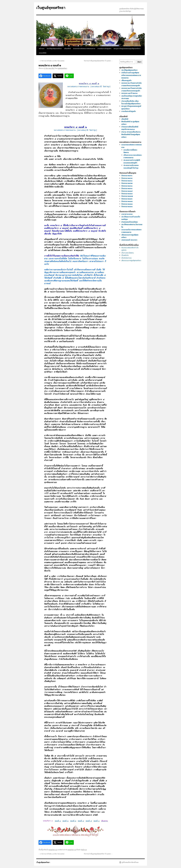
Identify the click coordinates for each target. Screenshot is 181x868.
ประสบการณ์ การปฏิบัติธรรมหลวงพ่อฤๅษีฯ (132, 161)
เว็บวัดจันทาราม (126, 258)
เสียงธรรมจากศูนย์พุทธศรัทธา (131, 261)
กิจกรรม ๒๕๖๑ (127, 186)
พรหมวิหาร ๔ (53, 850)
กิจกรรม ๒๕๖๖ (127, 176)
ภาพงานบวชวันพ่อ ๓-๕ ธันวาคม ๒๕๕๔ (51, 61)
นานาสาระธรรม (127, 214)
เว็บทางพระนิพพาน (128, 253)
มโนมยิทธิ (67, 49)
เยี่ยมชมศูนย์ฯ (126, 81)
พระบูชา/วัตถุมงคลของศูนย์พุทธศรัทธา (127, 49)
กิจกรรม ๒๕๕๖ (127, 199)
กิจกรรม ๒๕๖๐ (127, 188)
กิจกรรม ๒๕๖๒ (127, 183)
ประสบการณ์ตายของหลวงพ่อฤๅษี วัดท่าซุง (131, 167)
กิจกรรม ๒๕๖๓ (127, 181)
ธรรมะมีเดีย (43, 53)
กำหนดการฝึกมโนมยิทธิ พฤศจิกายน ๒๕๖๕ (130, 128)
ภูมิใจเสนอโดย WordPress (130, 862)
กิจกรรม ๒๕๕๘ (127, 194)
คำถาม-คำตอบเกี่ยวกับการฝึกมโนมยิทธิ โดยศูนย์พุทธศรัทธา (131, 135)
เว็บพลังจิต (125, 255)
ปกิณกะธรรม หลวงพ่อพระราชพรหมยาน (133, 156)
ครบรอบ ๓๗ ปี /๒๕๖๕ (129, 93)
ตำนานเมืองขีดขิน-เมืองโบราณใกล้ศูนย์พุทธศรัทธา (131, 102)
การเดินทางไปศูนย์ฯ (104, 49)
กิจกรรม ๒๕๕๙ (127, 191)
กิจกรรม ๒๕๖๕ (127, 178)
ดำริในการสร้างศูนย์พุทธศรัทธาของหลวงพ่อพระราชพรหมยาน (131, 75)
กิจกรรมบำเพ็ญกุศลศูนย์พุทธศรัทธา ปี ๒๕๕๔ (98, 61)
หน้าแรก (42, 49)
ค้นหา (139, 62)
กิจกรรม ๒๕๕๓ (127, 207)
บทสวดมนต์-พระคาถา (129, 240)
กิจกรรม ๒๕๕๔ (127, 204)
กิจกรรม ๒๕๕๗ (127, 196)
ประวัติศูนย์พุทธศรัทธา (54, 49)
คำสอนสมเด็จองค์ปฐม (130, 222)
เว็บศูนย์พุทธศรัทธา (51, 8)
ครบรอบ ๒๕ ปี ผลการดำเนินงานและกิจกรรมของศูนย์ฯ (131, 89)
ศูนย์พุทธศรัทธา (62, 68)
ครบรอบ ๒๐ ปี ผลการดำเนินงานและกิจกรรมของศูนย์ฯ (131, 84)
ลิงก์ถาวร (84, 850)
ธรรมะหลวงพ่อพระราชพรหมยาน (84, 49)
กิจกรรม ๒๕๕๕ (127, 201)
